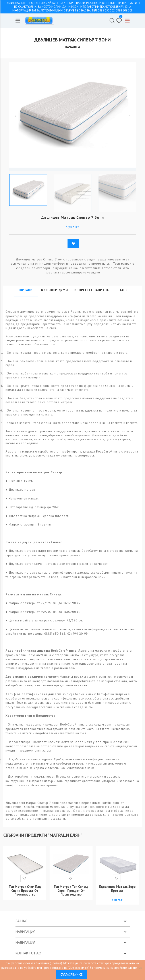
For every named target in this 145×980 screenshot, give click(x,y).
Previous (15, 116)
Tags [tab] (123, 290)
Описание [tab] (26, 290)
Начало (71, 47)
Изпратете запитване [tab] (93, 290)
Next (130, 116)
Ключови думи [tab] (54, 290)
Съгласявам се (72, 974)
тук (140, 968)
